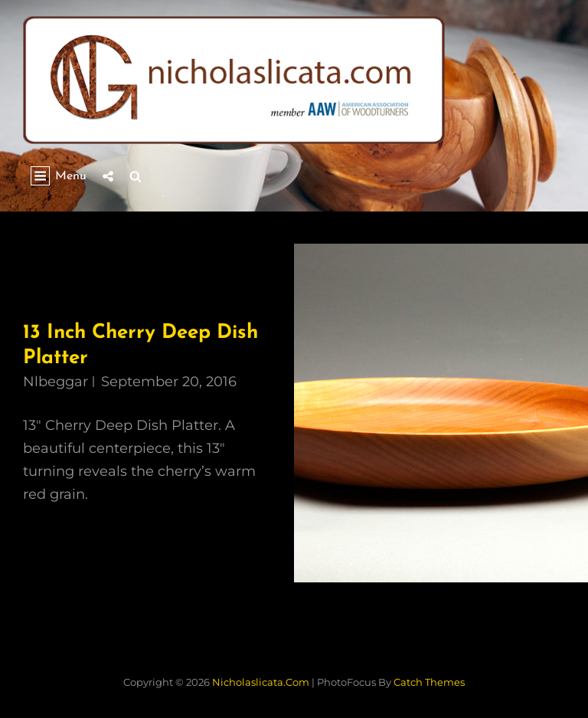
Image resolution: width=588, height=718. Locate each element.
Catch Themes (429, 682)
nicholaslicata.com (261, 682)
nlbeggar (56, 382)
